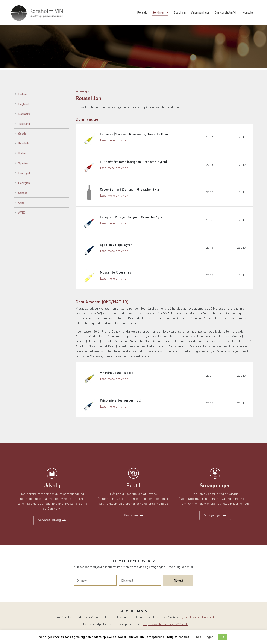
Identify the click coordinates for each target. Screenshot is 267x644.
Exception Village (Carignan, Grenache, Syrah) (133, 219)
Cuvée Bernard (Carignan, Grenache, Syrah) (131, 191)
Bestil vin (180, 12)
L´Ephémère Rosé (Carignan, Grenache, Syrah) (134, 163)
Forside (142, 12)
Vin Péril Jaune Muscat (117, 376)
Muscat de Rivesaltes (116, 275)
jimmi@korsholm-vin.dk (199, 621)
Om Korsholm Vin (226, 12)
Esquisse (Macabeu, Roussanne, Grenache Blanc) (135, 134)
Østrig (22, 133)
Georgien (24, 183)
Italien (22, 153)
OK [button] (223, 637)
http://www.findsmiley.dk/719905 (166, 628)
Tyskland (24, 123)
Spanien (23, 163)
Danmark (24, 114)
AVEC (22, 212)
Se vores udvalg (52, 524)
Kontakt (248, 12)
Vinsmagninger (200, 12)
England (23, 104)
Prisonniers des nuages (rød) (121, 404)
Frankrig (24, 143)
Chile (21, 202)
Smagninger (215, 519)
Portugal (24, 173)
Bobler (23, 94)
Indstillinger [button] (204, 637)
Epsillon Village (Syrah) (117, 247)
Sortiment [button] (159, 12)
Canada (23, 193)
